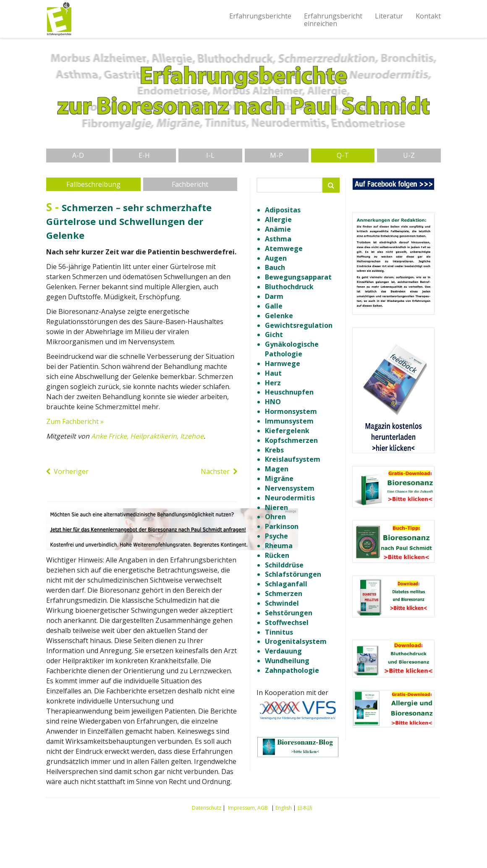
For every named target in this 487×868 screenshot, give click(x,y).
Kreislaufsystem (293, 459)
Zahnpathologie (292, 670)
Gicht (274, 335)
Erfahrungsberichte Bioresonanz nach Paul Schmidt (59, 19)
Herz (273, 383)
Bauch (275, 267)
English (284, 808)
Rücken (277, 555)
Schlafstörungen (293, 574)
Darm (274, 296)
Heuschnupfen (289, 392)
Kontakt (428, 16)
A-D (78, 155)
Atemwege (284, 248)
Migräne (279, 478)
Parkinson (282, 526)
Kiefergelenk (287, 431)
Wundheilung (287, 661)
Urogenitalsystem (296, 641)
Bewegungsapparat (298, 277)
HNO (273, 402)
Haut (273, 373)
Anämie (278, 229)
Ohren (275, 517)
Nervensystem (290, 488)
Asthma (278, 239)
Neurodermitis (290, 498)
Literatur (389, 16)
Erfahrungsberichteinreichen (333, 20)
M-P (276, 155)
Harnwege (283, 363)
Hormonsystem (291, 411)
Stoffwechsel (287, 622)
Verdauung (283, 651)
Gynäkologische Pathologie (292, 349)
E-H (144, 155)
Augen (276, 258)
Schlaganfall (286, 584)
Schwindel (282, 603)
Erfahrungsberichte (260, 16)
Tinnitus (279, 632)
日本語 (305, 808)
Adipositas (283, 210)
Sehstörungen (289, 613)
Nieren (276, 507)
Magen (277, 469)
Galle (274, 306)
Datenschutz (207, 808)
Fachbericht (190, 184)
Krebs (274, 450)
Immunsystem (289, 421)
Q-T (343, 155)
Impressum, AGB (248, 808)
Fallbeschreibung (93, 184)
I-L (210, 155)
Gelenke (279, 316)
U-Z (409, 155)
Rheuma (279, 546)
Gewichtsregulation (299, 325)
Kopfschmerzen (291, 440)
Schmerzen (284, 593)
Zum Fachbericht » (75, 421)
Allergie (278, 220)
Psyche (276, 536)
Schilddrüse (284, 565)
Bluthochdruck (289, 287)
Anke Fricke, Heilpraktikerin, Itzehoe (147, 436)
